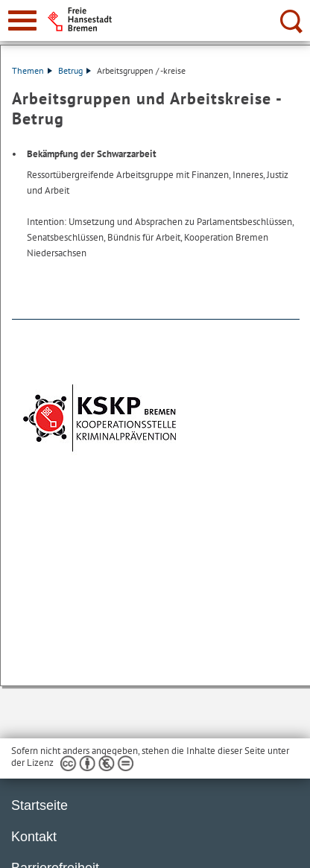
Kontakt (34, 837)
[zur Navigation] (22, 20)
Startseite (39, 805)
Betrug (75, 70)
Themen (32, 70)
